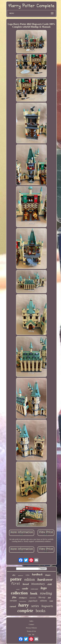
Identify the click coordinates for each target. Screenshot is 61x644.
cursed (13, 606)
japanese (21, 575)
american (33, 598)
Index (31, 621)
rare (51, 601)
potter (16, 579)
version (13, 601)
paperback (33, 601)
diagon (48, 575)
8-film (28, 575)
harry (23, 605)
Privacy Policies (31, 628)
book (34, 593)
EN (30, 635)
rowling (46, 593)
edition (30, 579)
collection (19, 593)
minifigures (23, 598)
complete (25, 611)
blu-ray (42, 597)
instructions (23, 601)
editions (43, 601)
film (14, 597)
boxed (26, 584)
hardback (37, 574)
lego (44, 588)
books (40, 611)
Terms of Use (31, 631)
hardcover (45, 579)
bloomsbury (38, 584)
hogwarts (47, 606)
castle (25, 589)
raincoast (34, 589)
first (16, 584)
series (35, 606)
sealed (18, 589)
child (50, 584)
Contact (31, 624)
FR (33, 635)
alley (14, 575)
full (49, 598)
